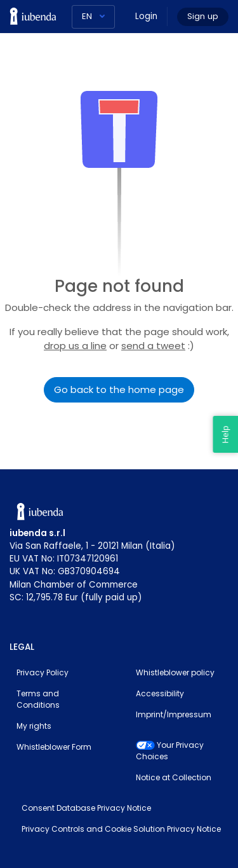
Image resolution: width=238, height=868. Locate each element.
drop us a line (75, 346)
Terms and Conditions (38, 699)
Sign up (203, 16)
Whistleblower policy (175, 672)
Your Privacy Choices (170, 751)
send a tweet (153, 346)
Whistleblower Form (54, 747)
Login (146, 16)
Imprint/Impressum (174, 714)
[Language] (93, 17)
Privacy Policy (43, 672)
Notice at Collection (174, 777)
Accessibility (160, 693)
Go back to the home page (119, 389)
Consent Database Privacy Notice (86, 808)
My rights (34, 726)
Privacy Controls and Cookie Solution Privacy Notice (121, 829)
